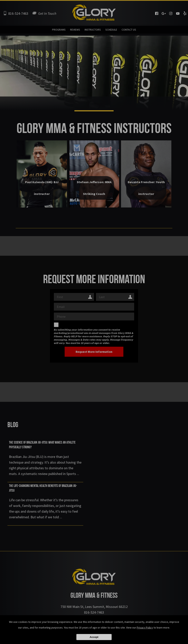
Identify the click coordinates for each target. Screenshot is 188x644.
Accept (94, 637)
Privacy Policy (145, 628)
